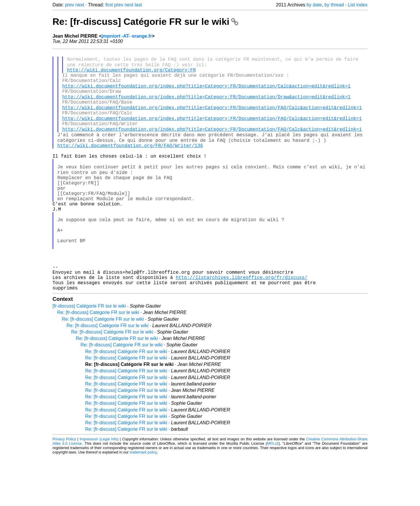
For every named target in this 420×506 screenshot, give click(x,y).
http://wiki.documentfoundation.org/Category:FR (132, 74)
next (80, 5)
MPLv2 (273, 493)
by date (314, 5)
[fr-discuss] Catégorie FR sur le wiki (89, 355)
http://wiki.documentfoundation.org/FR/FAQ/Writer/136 (130, 164)
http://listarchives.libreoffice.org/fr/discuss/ (241, 324)
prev (70, 5)
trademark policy (143, 501)
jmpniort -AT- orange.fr (127, 36)
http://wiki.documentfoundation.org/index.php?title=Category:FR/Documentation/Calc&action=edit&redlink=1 (206, 93)
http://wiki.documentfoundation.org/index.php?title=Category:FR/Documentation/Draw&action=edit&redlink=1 (206, 106)
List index (358, 5)
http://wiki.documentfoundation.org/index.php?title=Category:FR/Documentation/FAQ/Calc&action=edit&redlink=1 (212, 119)
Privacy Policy (64, 488)
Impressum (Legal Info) (99, 488)
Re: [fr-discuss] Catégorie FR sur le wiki (145, 22)
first (109, 5)
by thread (334, 5)
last (138, 5)
